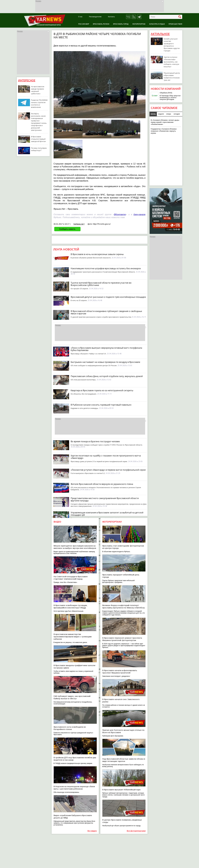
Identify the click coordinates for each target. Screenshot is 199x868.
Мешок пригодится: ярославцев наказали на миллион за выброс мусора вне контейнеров (75, 547)
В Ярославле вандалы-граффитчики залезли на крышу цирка (74, 667)
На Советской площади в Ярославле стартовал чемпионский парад (71, 578)
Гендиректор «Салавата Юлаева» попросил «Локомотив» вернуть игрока (164, 131)
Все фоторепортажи (136, 831)
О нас (80, 17)
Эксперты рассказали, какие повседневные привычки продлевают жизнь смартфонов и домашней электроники (39, 122)
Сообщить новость (67, 229)
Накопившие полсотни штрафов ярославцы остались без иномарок (106, 268)
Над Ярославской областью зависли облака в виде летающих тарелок (124, 760)
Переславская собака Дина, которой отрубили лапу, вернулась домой (107, 376)
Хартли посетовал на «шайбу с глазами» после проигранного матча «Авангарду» (106, 457)
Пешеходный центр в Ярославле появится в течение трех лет (172, 77)
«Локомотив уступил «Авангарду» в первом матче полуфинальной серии (108, 470)
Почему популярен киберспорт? (39, 149)
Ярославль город (121, 24)
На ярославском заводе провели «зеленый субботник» (38, 90)
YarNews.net (78, 224)
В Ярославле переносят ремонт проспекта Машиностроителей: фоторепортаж (122, 639)
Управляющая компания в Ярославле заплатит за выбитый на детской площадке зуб (107, 514)
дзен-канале (139, 214)
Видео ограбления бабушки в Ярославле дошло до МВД (73, 817)
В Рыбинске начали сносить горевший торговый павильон (101, 405)
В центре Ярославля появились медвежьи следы (122, 821)
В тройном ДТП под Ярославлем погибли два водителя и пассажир (75, 759)
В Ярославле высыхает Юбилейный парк (121, 790)
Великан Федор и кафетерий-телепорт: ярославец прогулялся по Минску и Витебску (124, 606)
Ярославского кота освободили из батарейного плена (70, 728)
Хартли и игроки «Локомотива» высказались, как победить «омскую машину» (171, 62)
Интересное (27, 80)
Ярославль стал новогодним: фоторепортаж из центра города (123, 547)
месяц (153, 114)
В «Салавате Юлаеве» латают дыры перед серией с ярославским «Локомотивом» (165, 122)
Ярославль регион (101, 24)
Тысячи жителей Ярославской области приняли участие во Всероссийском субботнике (101, 284)
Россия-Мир (84, 24)
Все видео (92, 831)
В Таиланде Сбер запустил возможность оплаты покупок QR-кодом (170, 98)
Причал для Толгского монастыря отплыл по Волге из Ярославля (123, 731)
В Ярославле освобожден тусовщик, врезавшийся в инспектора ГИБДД (71, 606)
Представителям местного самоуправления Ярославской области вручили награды (105, 499)
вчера (169, 114)
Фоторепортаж (139, 24)
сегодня (177, 114)
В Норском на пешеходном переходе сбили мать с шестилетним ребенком (74, 788)
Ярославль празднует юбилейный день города (121, 576)
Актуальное (160, 34)
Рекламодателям (95, 17)
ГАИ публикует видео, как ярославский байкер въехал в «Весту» (72, 697)
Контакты (111, 17)
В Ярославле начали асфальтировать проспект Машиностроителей (120, 672)
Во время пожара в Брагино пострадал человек (95, 441)
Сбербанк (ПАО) (166, 93)
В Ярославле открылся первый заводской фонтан (38, 139)
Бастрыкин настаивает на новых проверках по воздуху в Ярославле (105, 362)
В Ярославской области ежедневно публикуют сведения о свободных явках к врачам (106, 312)
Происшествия (175, 24)
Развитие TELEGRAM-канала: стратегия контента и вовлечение (39, 104)
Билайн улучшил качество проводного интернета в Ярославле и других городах (172, 45)
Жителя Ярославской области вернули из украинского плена (102, 484)
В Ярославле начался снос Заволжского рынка (121, 700)
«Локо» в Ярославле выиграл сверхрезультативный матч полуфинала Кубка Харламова (106, 349)
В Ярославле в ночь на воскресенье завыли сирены (97, 254)
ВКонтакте (120, 214)
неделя (161, 114)
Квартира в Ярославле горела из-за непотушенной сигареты (102, 390)
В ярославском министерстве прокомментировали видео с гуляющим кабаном (73, 637)
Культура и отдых (157, 24)
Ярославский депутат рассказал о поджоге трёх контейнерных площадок (108, 297)
